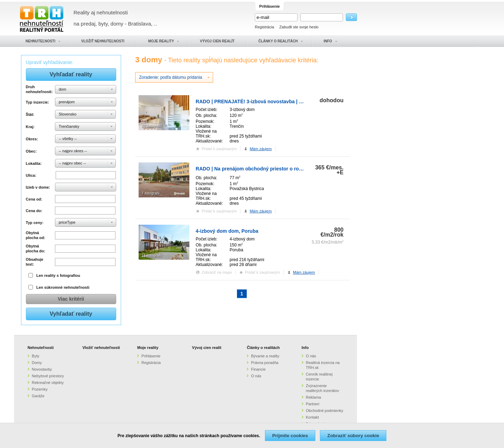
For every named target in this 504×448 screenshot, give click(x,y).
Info (305, 348)
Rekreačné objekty (48, 383)
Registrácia (264, 27)
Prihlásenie (151, 356)
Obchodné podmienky (325, 411)
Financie (258, 369)
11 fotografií (152, 255)
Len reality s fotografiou (58, 275)
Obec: (31, 151)
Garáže (38, 396)
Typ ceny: (35, 223)
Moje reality (148, 348)
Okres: (32, 139)
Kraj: (30, 127)
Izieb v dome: (38, 187)
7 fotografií (150, 193)
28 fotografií (152, 126)
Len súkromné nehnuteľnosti (63, 287)
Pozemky (40, 389)
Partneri (313, 404)
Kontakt (312, 417)
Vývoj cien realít (207, 348)
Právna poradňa (265, 363)
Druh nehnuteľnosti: (39, 89)
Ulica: (31, 175)
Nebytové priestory (48, 376)
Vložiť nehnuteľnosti (101, 348)
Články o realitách (263, 348)
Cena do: (34, 211)
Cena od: (34, 199)
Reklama (313, 397)
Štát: (30, 114)
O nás (256, 376)
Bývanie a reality (265, 356)
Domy (37, 363)
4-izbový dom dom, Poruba (227, 231)
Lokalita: (34, 163)
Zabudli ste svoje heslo (299, 27)
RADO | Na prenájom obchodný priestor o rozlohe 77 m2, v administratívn (281, 169)
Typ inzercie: (37, 102)
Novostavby (42, 369)
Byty (36, 356)
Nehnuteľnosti (41, 348)
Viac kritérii (71, 299)
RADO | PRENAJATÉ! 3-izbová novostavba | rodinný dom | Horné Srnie (278, 101)
